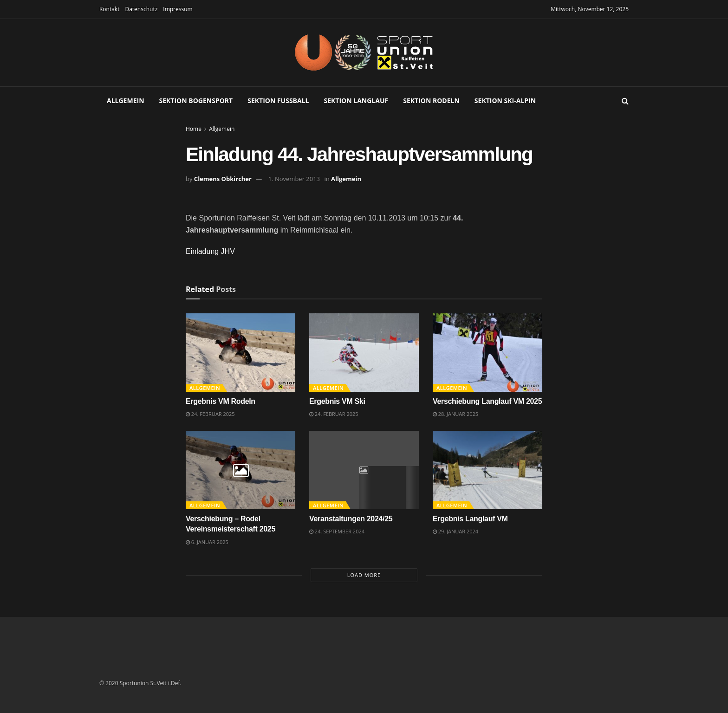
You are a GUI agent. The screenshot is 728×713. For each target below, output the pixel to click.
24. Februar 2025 (210, 414)
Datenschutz (141, 9)
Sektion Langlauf (356, 100)
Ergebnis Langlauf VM (470, 519)
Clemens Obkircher (223, 179)
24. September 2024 (337, 531)
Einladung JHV (210, 251)
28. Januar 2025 (455, 414)
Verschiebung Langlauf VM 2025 (487, 401)
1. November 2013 (294, 179)
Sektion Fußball (278, 100)
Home (194, 129)
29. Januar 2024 (455, 531)
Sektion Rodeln (431, 100)
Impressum (178, 9)
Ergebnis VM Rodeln (221, 401)
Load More (364, 575)
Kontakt (109, 9)
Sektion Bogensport (196, 100)
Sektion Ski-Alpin (505, 100)
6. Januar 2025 (207, 542)
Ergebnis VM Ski (337, 401)
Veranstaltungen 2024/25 (351, 519)
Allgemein (126, 100)
